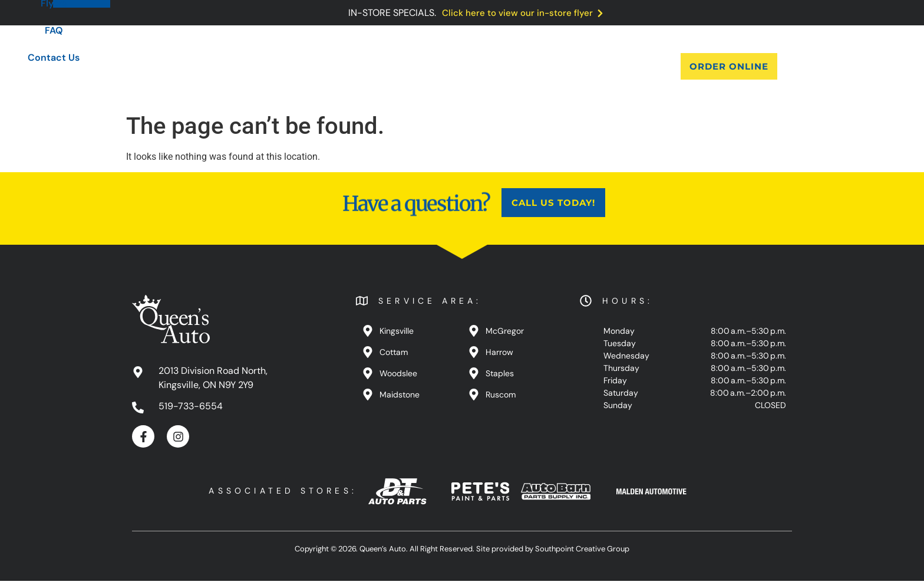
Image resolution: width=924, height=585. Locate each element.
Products (380, 66)
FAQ (526, 66)
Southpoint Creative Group (582, 552)
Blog (434, 66)
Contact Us (585, 66)
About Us (314, 66)
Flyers (480, 66)
